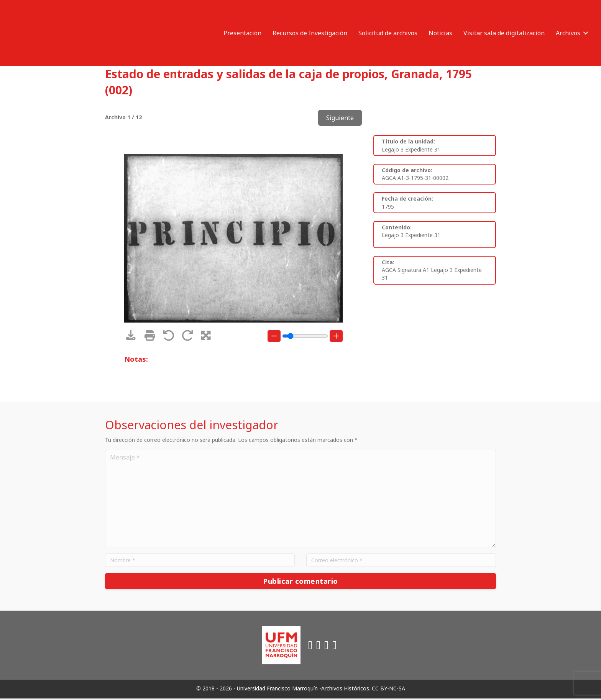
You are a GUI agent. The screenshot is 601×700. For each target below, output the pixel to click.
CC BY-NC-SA (388, 690)
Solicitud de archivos (388, 33)
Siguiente (340, 118)
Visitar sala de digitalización (504, 33)
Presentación (242, 33)
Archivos (568, 33)
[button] (586, 33)
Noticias (440, 33)
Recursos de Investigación (310, 33)
